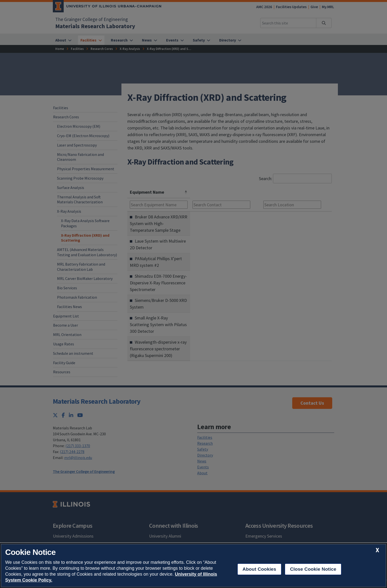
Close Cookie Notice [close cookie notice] (313, 569)
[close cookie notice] (377, 550)
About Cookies (260, 569)
